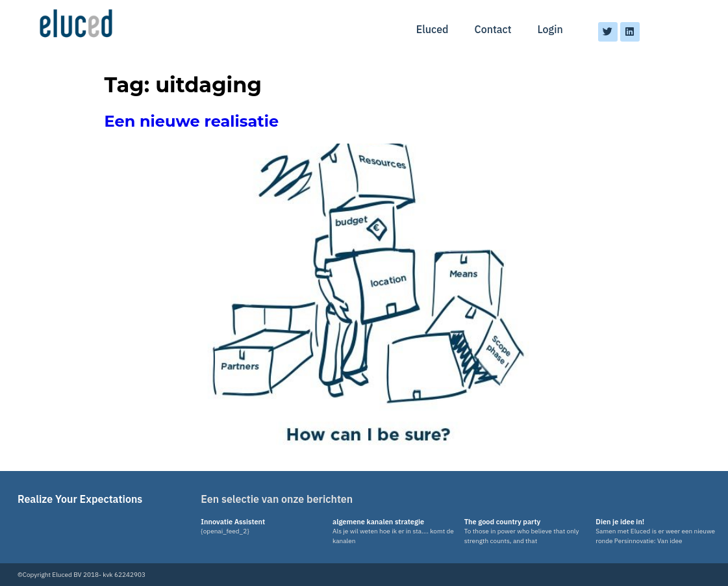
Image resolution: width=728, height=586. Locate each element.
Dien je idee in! (620, 522)
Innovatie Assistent (233, 522)
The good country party (503, 522)
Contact (493, 29)
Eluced (433, 29)
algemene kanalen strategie (378, 522)
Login (550, 29)
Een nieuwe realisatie (192, 121)
